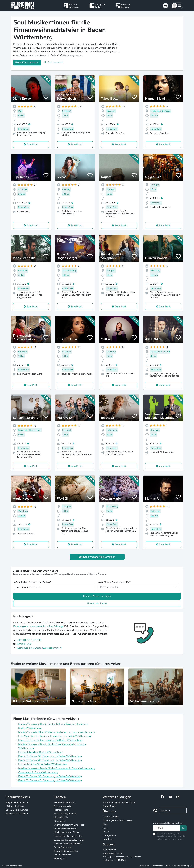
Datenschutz (157, 866)
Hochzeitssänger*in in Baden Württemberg (42, 764)
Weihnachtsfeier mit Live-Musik (69, 825)
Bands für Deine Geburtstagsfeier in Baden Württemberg (50, 740)
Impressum (144, 866)
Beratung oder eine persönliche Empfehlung (38, 626)
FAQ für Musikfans (15, 806)
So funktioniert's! (54, 62)
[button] (177, 6)
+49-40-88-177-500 (29, 640)
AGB (168, 866)
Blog (105, 824)
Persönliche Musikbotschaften (69, 836)
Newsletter (108, 839)
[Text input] (167, 828)
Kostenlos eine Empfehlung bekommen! (39, 648)
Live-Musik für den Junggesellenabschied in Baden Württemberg (54, 736)
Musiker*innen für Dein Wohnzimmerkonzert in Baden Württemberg (57, 732)
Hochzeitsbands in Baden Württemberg (40, 752)
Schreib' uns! (24, 644)
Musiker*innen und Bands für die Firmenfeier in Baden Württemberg (57, 768)
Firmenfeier (59, 821)
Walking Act (60, 858)
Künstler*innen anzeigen (97, 596)
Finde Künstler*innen (27, 63)
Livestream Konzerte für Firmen (69, 840)
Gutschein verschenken (17, 814)
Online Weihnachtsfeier (65, 829)
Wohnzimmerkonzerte (65, 802)
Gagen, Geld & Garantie (17, 810)
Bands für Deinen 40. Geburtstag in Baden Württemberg (50, 780)
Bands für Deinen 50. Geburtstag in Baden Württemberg (50, 756)
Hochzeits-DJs (61, 817)
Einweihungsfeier (62, 855)
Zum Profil (32, 144)
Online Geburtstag (63, 847)
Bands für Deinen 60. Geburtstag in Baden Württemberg (50, 760)
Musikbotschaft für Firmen (67, 832)
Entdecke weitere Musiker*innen (97, 557)
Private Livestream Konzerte (68, 844)
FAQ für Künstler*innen (17, 802)
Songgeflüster (110, 806)
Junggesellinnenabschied (66, 851)
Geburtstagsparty (62, 806)
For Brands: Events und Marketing (119, 802)
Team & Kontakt (110, 817)
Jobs (105, 828)
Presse (106, 832)
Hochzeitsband (61, 810)
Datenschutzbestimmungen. (170, 839)
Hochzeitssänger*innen (65, 814)
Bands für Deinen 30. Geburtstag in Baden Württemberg (50, 776)
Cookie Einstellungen (182, 866)
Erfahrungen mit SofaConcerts (117, 820)
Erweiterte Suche (97, 604)
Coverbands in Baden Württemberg (38, 772)
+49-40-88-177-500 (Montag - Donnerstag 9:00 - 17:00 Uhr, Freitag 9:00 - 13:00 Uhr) (122, 857)
